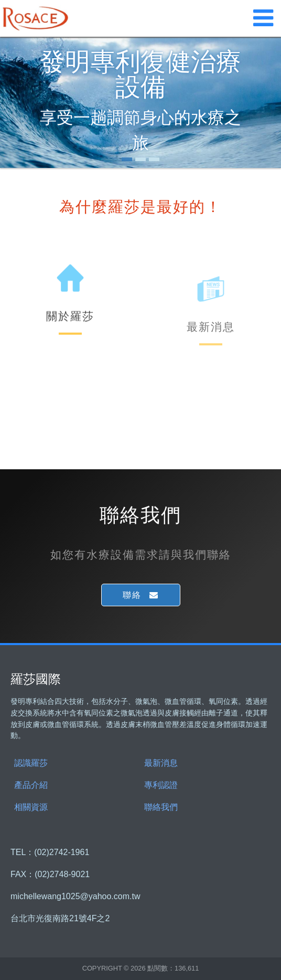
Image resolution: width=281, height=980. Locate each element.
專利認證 (161, 785)
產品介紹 (31, 785)
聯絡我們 (161, 807)
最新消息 (161, 763)
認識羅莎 (31, 763)
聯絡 (132, 595)
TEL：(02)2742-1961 (50, 852)
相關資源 (31, 807)
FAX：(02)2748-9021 (50, 874)
